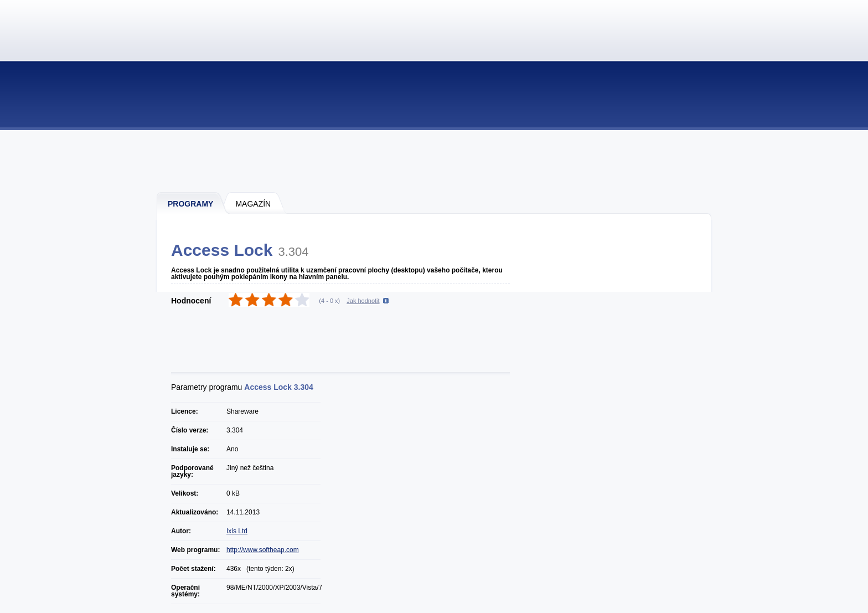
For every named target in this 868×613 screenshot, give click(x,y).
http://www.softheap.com (263, 550)
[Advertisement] (435, 161)
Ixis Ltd (237, 531)
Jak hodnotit (363, 301)
